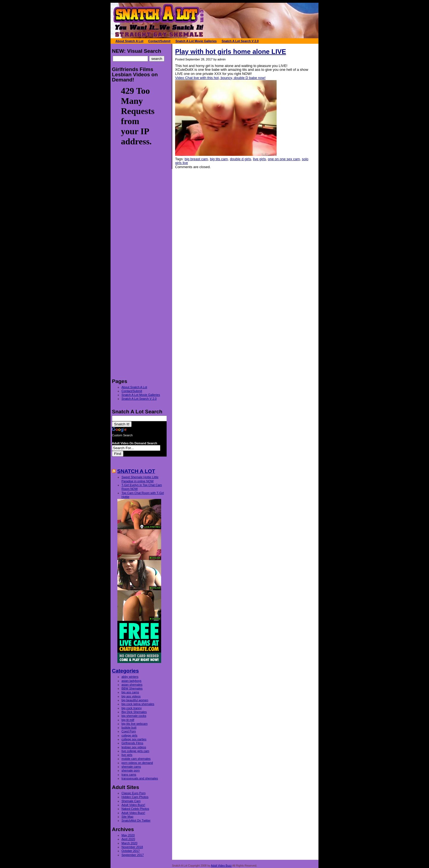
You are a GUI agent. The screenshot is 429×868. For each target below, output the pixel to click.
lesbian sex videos (134, 747)
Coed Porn (129, 731)
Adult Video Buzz (221, 866)
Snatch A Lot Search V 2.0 (139, 399)
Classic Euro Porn (134, 793)
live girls (260, 159)
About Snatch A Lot (134, 387)
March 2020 (129, 843)
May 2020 (128, 835)
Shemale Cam (131, 801)
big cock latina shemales (138, 704)
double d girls (240, 159)
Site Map (127, 817)
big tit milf (128, 720)
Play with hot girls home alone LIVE (231, 52)
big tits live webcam (134, 724)
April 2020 (128, 839)
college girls (129, 735)
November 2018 (132, 847)
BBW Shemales (132, 688)
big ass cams (130, 692)
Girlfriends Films (132, 743)
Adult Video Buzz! (133, 805)
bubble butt (129, 727)
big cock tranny (132, 708)
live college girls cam (135, 751)
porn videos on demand (137, 763)
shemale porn (131, 770)
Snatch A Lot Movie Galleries (141, 395)
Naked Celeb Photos (135, 809)
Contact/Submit (132, 391)
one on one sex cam (284, 159)
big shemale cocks (134, 716)
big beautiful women (135, 700)
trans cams (129, 775)
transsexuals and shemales (140, 778)
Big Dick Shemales (134, 712)
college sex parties (134, 739)
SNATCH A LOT (136, 471)
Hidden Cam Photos (135, 797)
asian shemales (132, 685)
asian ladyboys (131, 681)
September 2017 (133, 855)
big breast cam (196, 159)
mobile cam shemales (136, 759)
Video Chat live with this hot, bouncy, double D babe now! (220, 78)
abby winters (130, 677)
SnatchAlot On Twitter (136, 820)
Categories (125, 671)
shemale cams (131, 767)
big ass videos (131, 696)
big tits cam (219, 159)
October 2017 (131, 851)
